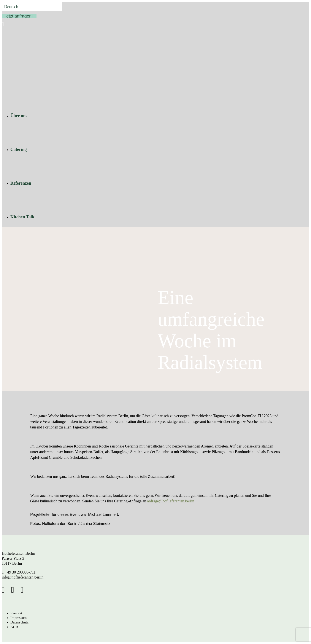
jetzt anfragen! (19, 16)
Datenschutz (19, 622)
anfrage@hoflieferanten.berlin (171, 501)
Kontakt (16, 613)
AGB (14, 627)
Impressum (19, 618)
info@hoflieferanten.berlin (23, 577)
